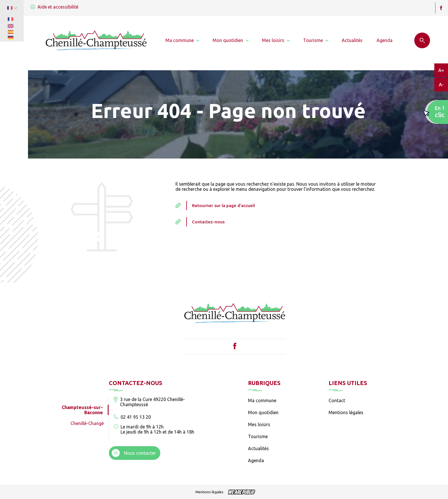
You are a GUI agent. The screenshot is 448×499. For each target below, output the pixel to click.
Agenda (256, 460)
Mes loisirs (259, 424)
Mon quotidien (263, 412)
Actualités (258, 448)
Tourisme (258, 436)
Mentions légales (346, 412)
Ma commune (262, 400)
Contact (337, 400)
